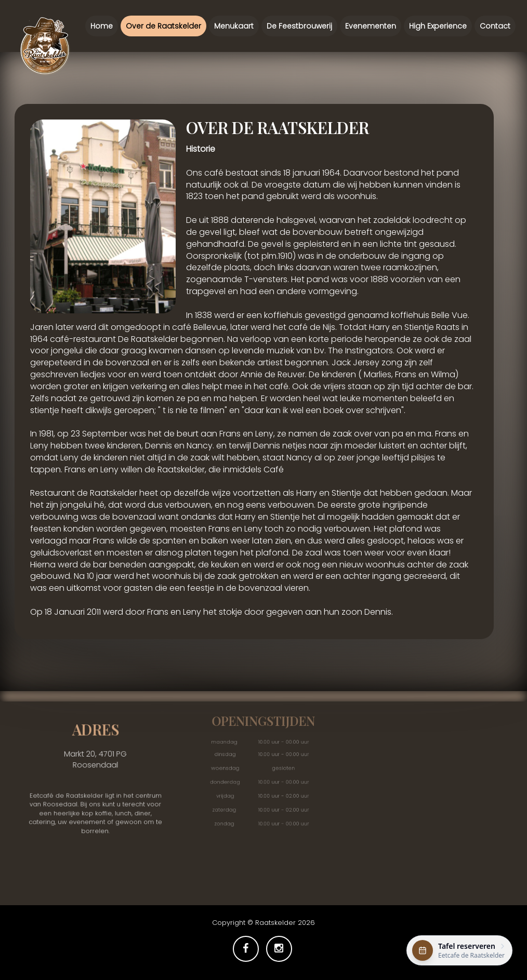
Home (102, 26)
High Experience (438, 25)
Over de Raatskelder (163, 26)
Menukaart (234, 26)
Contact (495, 19)
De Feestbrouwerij (299, 26)
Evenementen (370, 25)
